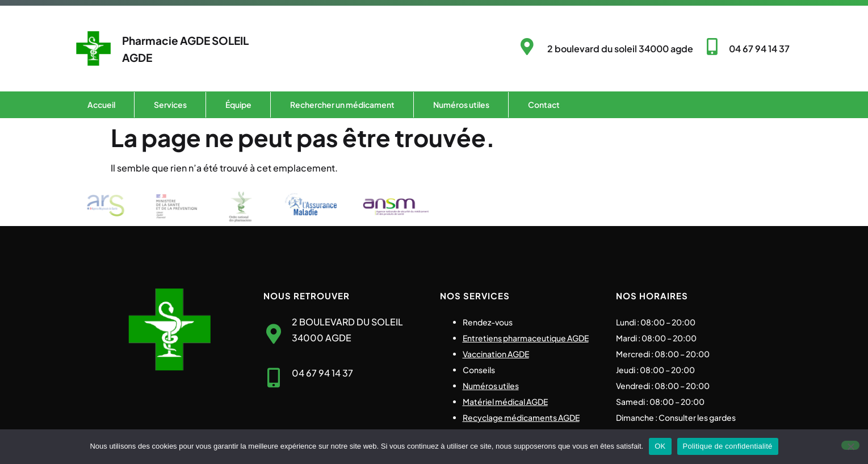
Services (170, 104)
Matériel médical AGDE (505, 402)
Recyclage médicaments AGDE (521, 417)
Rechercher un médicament (342, 104)
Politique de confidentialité (728, 446)
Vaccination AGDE (496, 354)
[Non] (850, 445)
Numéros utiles (461, 104)
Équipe (238, 104)
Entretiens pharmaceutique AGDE (526, 338)
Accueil (101, 104)
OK (660, 446)
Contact (544, 104)
